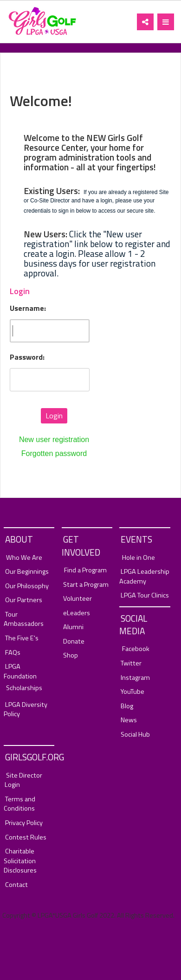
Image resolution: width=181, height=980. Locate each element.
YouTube (133, 692)
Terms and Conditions (19, 804)
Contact (16, 885)
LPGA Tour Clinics (145, 595)
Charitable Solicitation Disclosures (20, 861)
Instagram (135, 678)
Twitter (131, 663)
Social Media (133, 624)
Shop (71, 655)
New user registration (54, 440)
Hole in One (139, 558)
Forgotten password (54, 453)
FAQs (13, 653)
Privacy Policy (24, 823)
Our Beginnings (27, 572)
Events (136, 539)
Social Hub (135, 735)
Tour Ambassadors (24, 619)
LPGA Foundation (20, 671)
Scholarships (24, 688)
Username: (28, 308)
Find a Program (85, 570)
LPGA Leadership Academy (144, 576)
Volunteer (78, 599)
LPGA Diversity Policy (26, 709)
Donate (74, 641)
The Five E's (22, 638)
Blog (127, 706)
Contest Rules (26, 837)
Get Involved (81, 545)
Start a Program (86, 585)
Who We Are (24, 558)
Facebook (136, 649)
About (19, 539)
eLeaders (77, 613)
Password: (27, 357)
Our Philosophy (27, 586)
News (129, 720)
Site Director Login (23, 780)
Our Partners (24, 600)
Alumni (73, 627)
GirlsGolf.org (30, 757)
